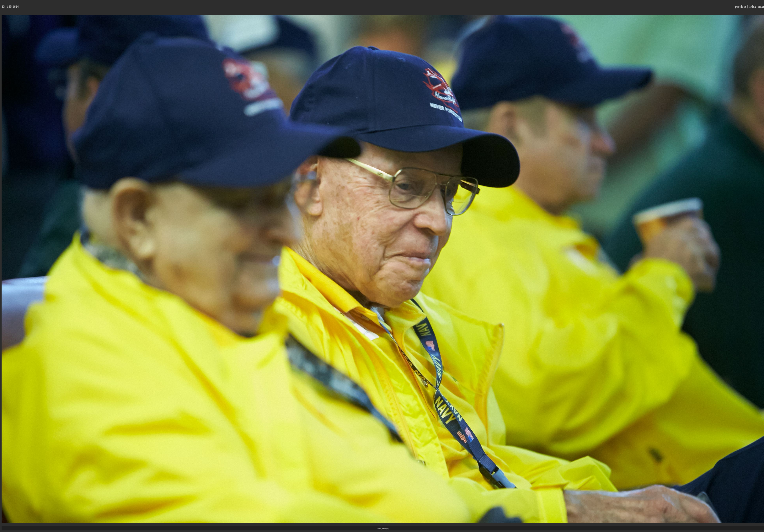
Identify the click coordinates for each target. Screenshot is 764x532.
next (761, 7)
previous (741, 7)
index (752, 7)
